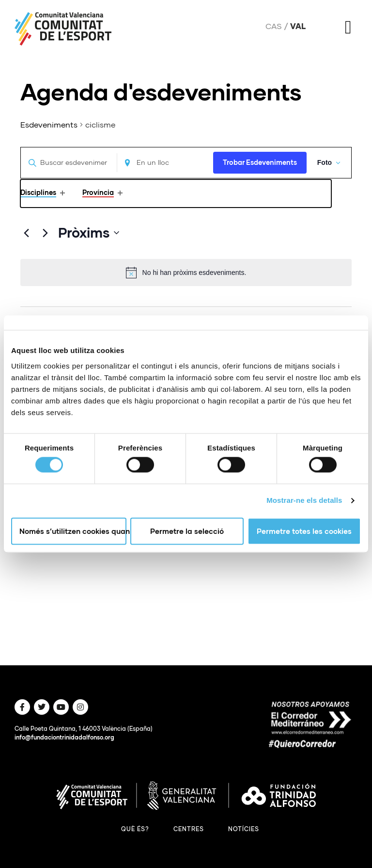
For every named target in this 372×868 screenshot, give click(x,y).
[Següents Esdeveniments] (45, 233)
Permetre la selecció (187, 531)
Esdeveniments (49, 124)
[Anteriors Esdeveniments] (26, 233)
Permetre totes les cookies (304, 531)
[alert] (186, 273)
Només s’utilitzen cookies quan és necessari (73, 531)
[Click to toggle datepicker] (89, 233)
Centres (189, 829)
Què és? (135, 829)
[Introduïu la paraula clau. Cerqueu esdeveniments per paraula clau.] (68, 163)
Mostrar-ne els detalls (304, 501)
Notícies (244, 829)
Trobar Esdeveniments (258, 162)
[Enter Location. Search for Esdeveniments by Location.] (164, 163)
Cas (274, 26)
